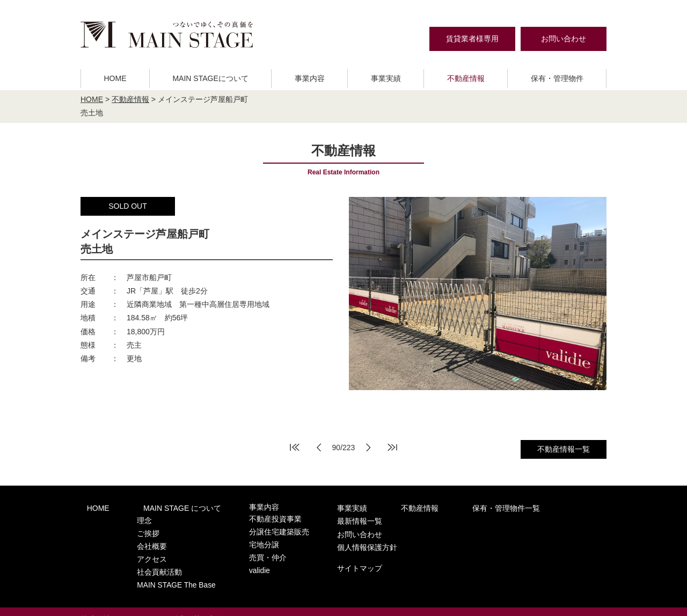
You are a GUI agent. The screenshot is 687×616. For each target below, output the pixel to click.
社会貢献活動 (145, 560)
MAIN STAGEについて (210, 78)
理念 (131, 518)
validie (234, 560)
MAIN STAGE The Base (162, 570)
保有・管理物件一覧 (445, 507)
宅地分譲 (238, 539)
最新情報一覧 (523, 507)
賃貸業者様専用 (472, 39)
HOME (115, 78)
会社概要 (138, 539)
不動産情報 (466, 78)
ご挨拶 (135, 528)
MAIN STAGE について (163, 507)
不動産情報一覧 (564, 449)
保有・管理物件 (557, 78)
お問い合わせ (564, 39)
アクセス (138, 549)
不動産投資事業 (248, 518)
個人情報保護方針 (531, 530)
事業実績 (386, 78)
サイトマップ (523, 549)
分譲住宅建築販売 (252, 528)
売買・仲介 (241, 549)
